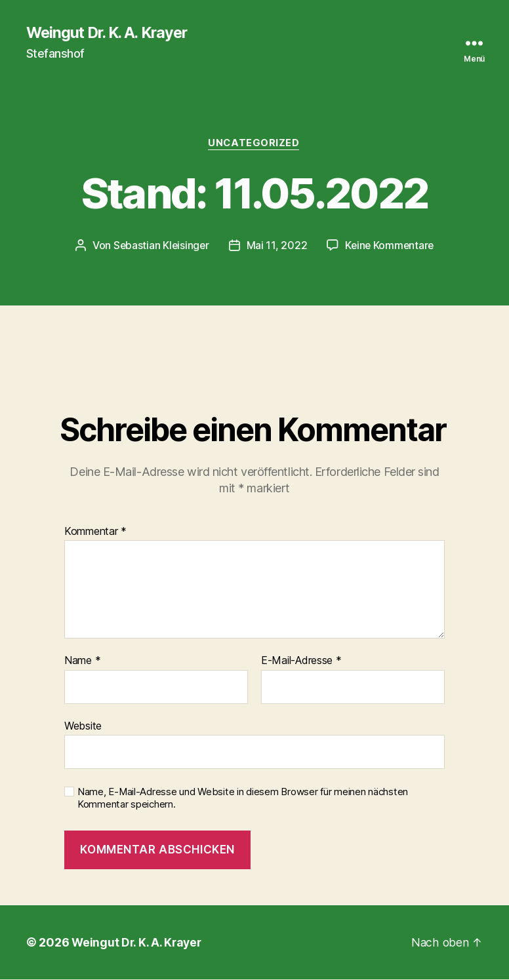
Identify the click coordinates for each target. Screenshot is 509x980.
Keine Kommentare (391, 246)
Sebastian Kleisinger (160, 246)
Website (83, 726)
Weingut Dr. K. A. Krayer (111, 33)
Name (82, 662)
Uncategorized (254, 144)
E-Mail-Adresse (301, 662)
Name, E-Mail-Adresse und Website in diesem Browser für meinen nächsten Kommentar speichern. (243, 799)
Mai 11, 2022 (276, 246)
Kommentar (95, 532)
